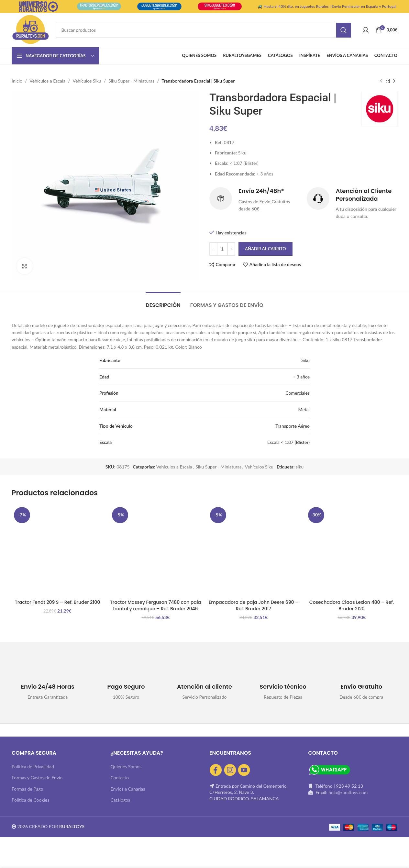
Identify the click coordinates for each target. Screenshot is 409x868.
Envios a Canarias (128, 789)
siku (300, 467)
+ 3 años (301, 377)
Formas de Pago (28, 789)
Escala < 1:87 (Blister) (288, 442)
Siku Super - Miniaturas (131, 81)
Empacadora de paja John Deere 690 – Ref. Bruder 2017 (254, 605)
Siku (305, 360)
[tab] (163, 302)
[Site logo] (30, 29)
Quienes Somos (126, 767)
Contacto (120, 778)
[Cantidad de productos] (222, 249)
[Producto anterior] (381, 81)
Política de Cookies (30, 800)
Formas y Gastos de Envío (37, 778)
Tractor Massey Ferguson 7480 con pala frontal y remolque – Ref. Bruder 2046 (155, 605)
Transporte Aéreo (293, 426)
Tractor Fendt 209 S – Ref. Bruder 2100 (57, 602)
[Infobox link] (255, 200)
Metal (304, 409)
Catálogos (121, 800)
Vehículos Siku (87, 81)
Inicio (17, 81)
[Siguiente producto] (394, 81)
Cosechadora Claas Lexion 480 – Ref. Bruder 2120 (352, 605)
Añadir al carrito (265, 249)
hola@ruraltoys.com (348, 792)
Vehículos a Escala (47, 81)
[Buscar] (203, 30)
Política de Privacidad (33, 767)
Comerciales (298, 393)
